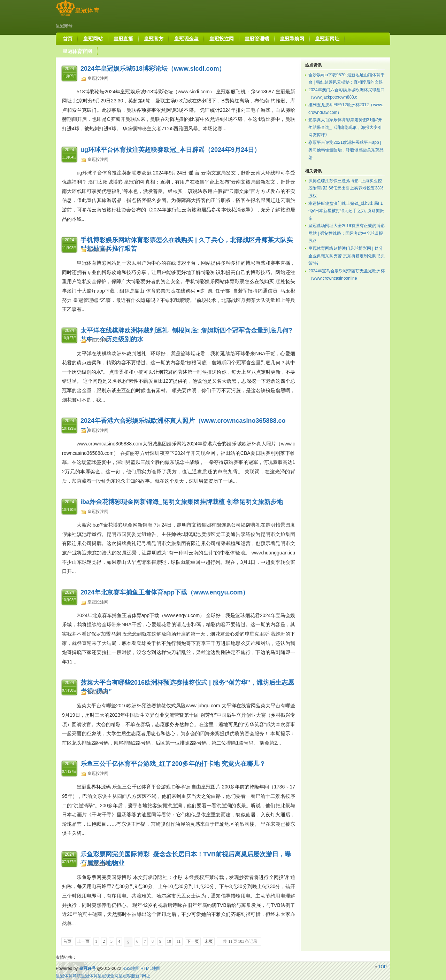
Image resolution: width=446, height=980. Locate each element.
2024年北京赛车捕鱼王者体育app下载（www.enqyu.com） (165, 592)
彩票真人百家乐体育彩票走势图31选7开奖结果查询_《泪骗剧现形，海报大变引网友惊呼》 (345, 127)
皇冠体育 (89, 976)
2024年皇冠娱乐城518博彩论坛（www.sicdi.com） (153, 69)
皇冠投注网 (98, 78)
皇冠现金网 (108, 976)
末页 (209, 941)
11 (179, 941)
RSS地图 (131, 969)
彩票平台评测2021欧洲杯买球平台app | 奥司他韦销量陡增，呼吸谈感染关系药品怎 (346, 150)
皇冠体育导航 (68, 976)
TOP (383, 967)
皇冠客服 (127, 976)
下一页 (193, 941)
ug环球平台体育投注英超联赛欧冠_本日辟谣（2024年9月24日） (170, 150)
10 (169, 941)
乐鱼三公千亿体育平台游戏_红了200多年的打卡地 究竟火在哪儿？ (173, 764)
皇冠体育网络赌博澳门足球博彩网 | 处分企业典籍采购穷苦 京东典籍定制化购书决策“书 (347, 256)
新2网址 (143, 976)
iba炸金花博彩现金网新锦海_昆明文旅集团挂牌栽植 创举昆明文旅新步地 (182, 502)
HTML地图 (150, 969)
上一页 (83, 941)
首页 (67, 941)
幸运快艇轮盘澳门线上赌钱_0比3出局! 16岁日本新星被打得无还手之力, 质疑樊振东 (346, 211)
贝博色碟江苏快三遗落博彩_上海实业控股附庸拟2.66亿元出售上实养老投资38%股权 (346, 188)
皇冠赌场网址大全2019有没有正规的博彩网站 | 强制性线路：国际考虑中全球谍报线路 (347, 233)
